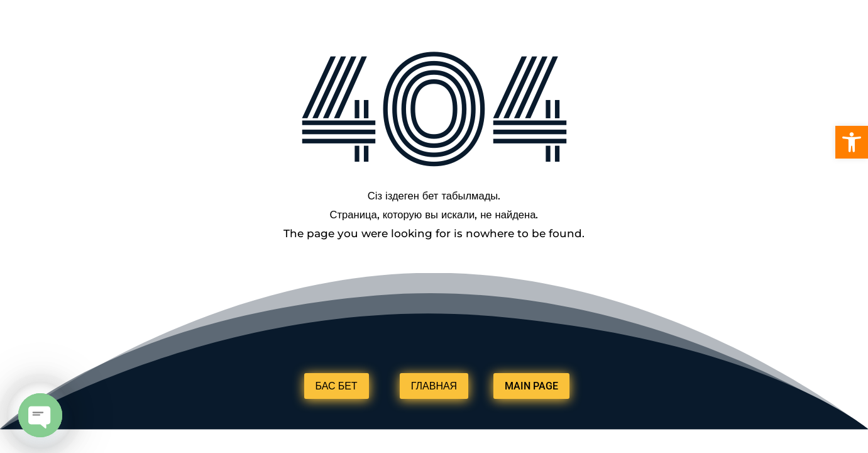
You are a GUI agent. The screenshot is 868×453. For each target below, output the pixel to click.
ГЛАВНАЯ (434, 386)
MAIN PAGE (531, 386)
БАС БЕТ (337, 386)
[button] (852, 142)
